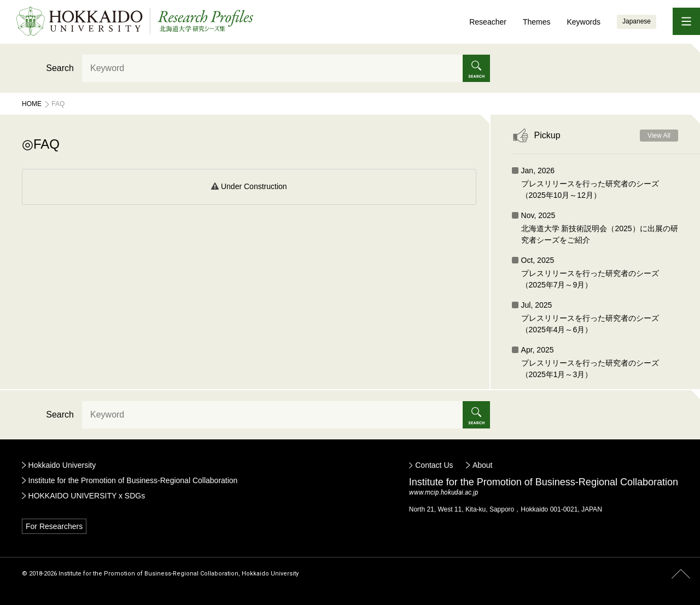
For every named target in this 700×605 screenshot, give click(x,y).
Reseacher (488, 22)
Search (60, 68)
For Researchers (54, 526)
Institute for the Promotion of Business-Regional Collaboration (133, 480)
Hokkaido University (62, 465)
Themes (537, 22)
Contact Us (434, 465)
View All (659, 136)
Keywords (583, 22)
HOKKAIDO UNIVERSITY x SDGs (87, 496)
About (483, 465)
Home (32, 104)
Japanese (637, 21)
